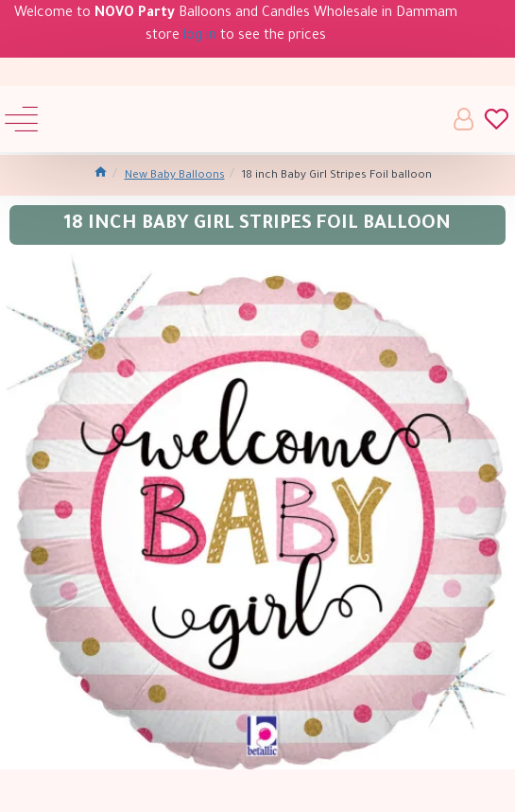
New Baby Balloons (175, 176)
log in (200, 37)
